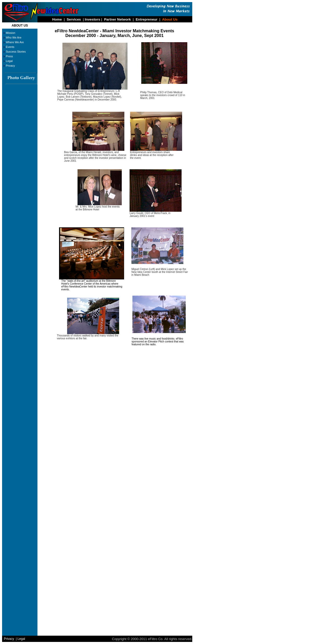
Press (9, 56)
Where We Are (15, 42)
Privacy (10, 66)
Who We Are (14, 37)
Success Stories (16, 52)
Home (57, 19)
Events (10, 47)
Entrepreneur (146, 19)
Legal (9, 61)
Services (74, 19)
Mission (10, 33)
